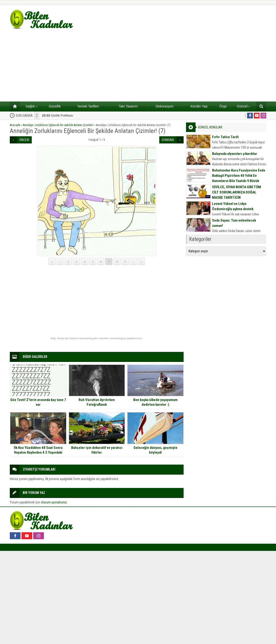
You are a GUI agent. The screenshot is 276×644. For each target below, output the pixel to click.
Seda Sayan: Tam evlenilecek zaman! (234, 223)
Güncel (243, 106)
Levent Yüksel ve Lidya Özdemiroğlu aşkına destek (233, 206)
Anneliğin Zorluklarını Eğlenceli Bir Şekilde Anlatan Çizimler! (58, 125)
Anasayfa (15, 125)
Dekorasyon (165, 106)
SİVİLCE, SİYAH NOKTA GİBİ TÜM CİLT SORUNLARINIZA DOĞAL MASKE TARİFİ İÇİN (236, 192)
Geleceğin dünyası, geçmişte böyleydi (155, 450)
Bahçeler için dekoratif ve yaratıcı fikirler (97, 450)
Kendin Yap (199, 106)
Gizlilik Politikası (58, 115)
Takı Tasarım (128, 106)
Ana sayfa (13, 106)
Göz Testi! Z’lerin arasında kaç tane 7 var (38, 402)
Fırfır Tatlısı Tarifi (225, 137)
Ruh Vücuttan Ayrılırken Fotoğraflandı (97, 402)
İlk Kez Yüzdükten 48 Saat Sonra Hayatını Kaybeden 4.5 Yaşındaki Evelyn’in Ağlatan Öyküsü (38, 452)
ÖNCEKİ (24, 140)
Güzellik (55, 106)
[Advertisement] (138, 66)
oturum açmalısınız (54, 502)
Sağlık (31, 106)
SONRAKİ (168, 140)
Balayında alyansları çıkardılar (235, 154)
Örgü (223, 106)
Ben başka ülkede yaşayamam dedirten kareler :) (155, 402)
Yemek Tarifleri (88, 106)
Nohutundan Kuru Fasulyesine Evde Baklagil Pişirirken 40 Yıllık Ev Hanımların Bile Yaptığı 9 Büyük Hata (239, 178)
